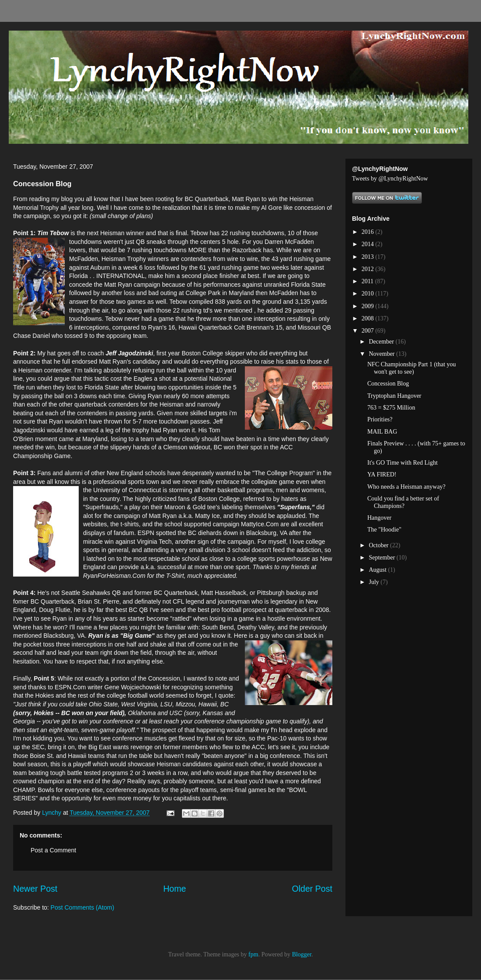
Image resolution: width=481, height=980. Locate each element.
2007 (369, 331)
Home (174, 889)
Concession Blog (388, 384)
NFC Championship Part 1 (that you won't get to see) (412, 368)
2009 (369, 306)
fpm (253, 954)
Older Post (312, 889)
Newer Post (35, 889)
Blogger (302, 954)
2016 (369, 232)
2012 (369, 269)
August (378, 570)
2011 (368, 281)
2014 (369, 244)
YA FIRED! (382, 474)
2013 (369, 257)
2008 (369, 318)
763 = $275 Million (391, 408)
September (382, 558)
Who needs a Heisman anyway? (406, 487)
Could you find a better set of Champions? (403, 502)
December (382, 342)
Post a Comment (53, 850)
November (382, 354)
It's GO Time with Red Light (403, 463)
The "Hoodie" (384, 530)
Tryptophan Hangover (394, 396)
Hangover (379, 518)
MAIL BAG (382, 432)
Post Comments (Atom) (82, 907)
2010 (369, 294)
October (379, 545)
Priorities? (380, 419)
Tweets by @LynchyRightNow (390, 179)
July (375, 582)
